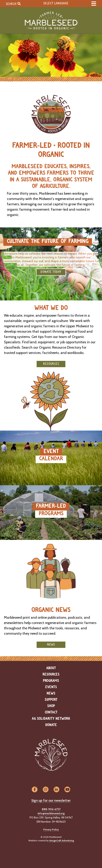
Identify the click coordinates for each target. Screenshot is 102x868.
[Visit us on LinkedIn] (56, 790)
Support (51, 700)
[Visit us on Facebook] (35, 790)
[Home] (51, 21)
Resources (51, 675)
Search (13, 4)
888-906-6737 (51, 809)
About (51, 668)
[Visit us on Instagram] (46, 790)
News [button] (51, 645)
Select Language (56, 3)
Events (51, 687)
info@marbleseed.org (51, 813)
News (51, 693)
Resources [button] (51, 364)
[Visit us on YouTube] (67, 790)
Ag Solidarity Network (51, 719)
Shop (51, 706)
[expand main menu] (94, 4)
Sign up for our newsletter (51, 800)
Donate (51, 725)
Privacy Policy (51, 829)
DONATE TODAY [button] (51, 272)
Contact (51, 712)
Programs (51, 681)
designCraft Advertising (62, 840)
